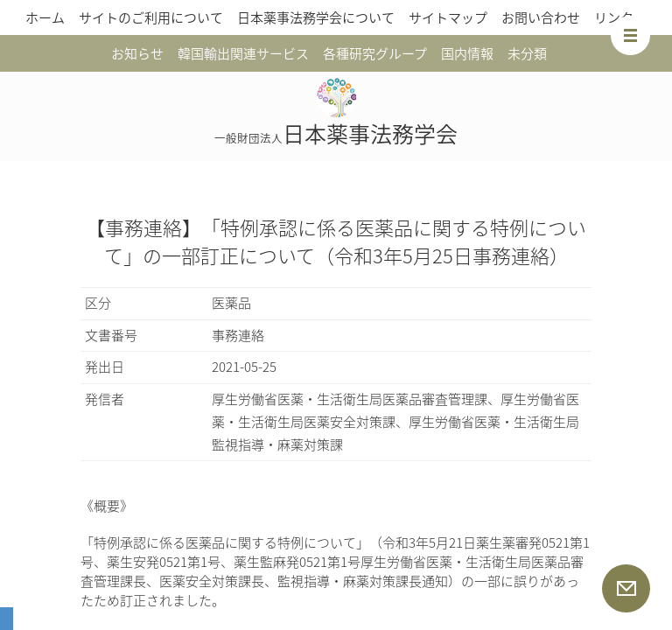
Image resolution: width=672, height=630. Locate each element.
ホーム (45, 17)
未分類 (527, 53)
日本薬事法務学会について (316, 17)
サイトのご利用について (151, 17)
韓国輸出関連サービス (243, 53)
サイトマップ (448, 17)
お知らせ (137, 53)
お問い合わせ (541, 17)
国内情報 (467, 53)
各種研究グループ (375, 53)
